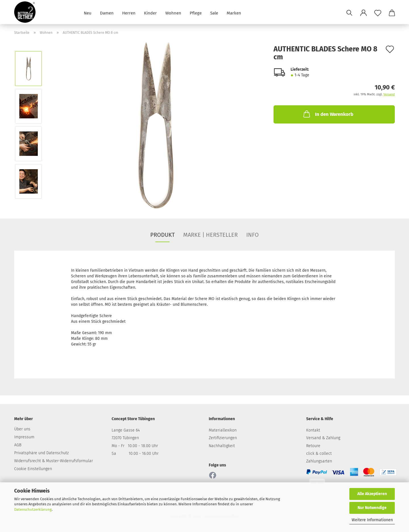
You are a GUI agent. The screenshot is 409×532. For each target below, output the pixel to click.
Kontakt (313, 430)
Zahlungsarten (319, 461)
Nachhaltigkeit (222, 446)
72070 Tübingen (125, 438)
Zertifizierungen (223, 438)
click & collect (319, 454)
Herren (129, 13)
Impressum (24, 437)
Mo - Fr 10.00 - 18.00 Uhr (135, 446)
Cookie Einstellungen (33, 469)
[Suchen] (349, 13)
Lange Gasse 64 (126, 430)
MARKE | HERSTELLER (210, 235)
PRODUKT (162, 235)
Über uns (22, 429)
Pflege (196, 13)
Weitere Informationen (372, 520)
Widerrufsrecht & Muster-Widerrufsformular (54, 461)
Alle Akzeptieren (372, 494)
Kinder (150, 13)
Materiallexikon (223, 430)
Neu (88, 13)
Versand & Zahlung (323, 438)
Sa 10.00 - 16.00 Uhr (135, 454)
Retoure (313, 446)
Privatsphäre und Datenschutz (41, 453)
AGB (18, 445)
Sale (214, 13)
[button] (364, 13)
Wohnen (173, 13)
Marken (234, 13)
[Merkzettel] (378, 13)
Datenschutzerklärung (33, 509)
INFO (253, 235)
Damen (107, 13)
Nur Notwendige (372, 508)
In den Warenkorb (328, 114)
